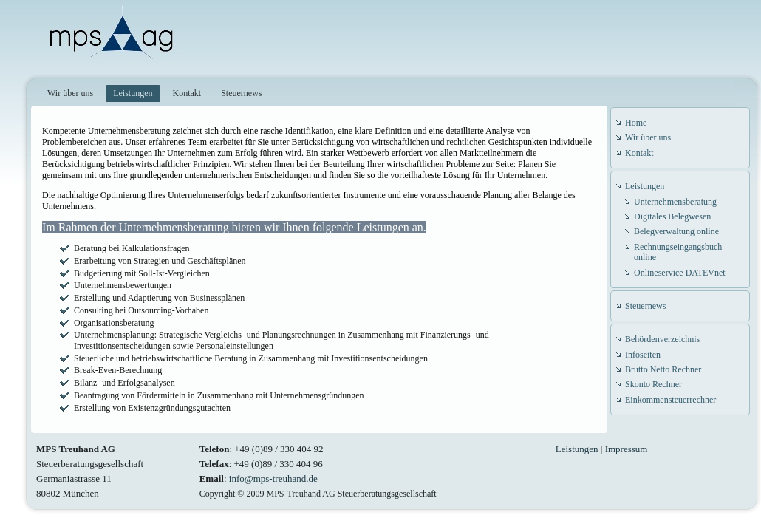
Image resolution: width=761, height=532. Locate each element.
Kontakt (639, 153)
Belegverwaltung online (676, 231)
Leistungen (645, 186)
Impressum (627, 449)
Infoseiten (643, 355)
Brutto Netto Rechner (663, 369)
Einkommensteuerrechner (670, 400)
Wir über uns (648, 137)
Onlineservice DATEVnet (680, 273)
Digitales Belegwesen (672, 216)
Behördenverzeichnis (662, 339)
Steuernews (645, 306)
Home (636, 123)
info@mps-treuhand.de (273, 478)
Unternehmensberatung (675, 202)
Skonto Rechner (653, 384)
